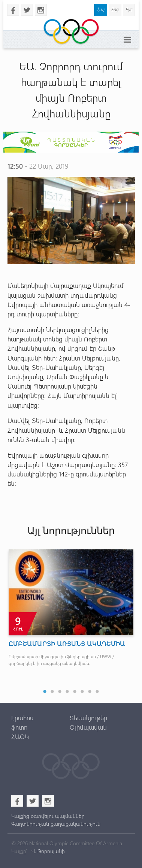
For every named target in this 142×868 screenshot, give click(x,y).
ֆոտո (19, 727)
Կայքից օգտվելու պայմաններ (48, 816)
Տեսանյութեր (88, 718)
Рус (129, 9)
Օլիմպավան (88, 727)
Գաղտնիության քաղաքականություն (56, 824)
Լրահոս (22, 718)
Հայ (101, 9)
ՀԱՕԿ (20, 736)
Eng (115, 9)
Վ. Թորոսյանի (47, 851)
